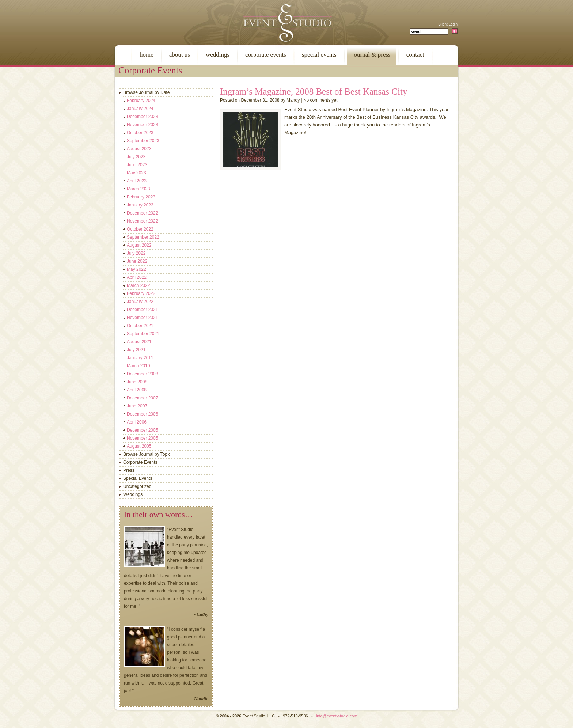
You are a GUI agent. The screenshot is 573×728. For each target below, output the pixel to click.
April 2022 (137, 277)
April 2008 (137, 390)
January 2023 (140, 205)
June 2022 (137, 261)
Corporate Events (140, 462)
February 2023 (141, 197)
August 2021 (139, 342)
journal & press (371, 55)
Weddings (133, 494)
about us (180, 55)
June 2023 (137, 165)
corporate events (266, 55)
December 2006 (142, 414)
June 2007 (137, 406)
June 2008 (137, 382)
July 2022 (136, 253)
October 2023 (140, 133)
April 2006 (137, 422)
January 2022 (140, 302)
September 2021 (143, 334)
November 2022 (142, 221)
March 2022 (138, 285)
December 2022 (142, 213)
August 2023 (139, 149)
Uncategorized (137, 486)
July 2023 (136, 157)
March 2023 (138, 189)
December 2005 (142, 430)
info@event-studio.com (337, 716)
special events (319, 55)
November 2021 (142, 318)
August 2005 (139, 446)
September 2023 (143, 141)
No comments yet (320, 100)
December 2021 (142, 310)
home (147, 55)
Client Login (448, 24)
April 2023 (137, 181)
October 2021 (140, 326)
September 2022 (143, 237)
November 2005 (142, 438)
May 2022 (136, 269)
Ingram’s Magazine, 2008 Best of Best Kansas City (314, 92)
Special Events (138, 478)
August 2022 (139, 245)
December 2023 (142, 117)
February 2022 (141, 293)
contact (415, 55)
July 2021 (136, 350)
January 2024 (140, 109)
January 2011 (140, 358)
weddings (218, 55)
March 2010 (138, 366)
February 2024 (141, 101)
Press (129, 470)
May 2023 (136, 173)
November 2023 (142, 125)
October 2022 (140, 229)
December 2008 (142, 374)
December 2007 (142, 398)
